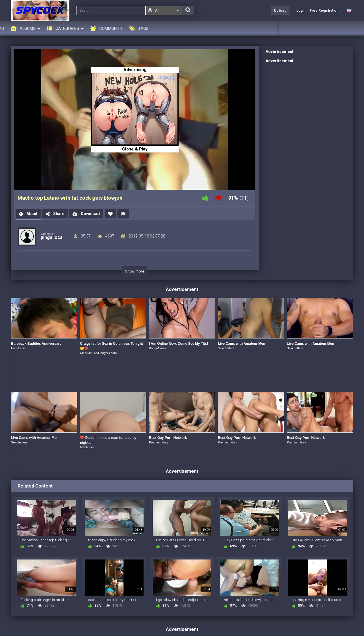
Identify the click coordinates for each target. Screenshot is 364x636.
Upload (280, 10)
